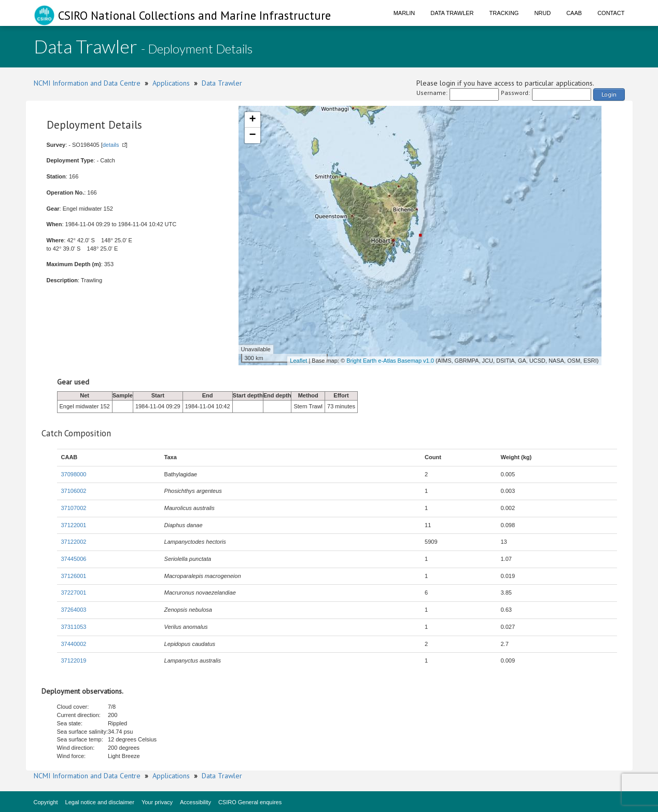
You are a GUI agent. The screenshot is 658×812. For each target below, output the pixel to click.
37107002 (74, 508)
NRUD (542, 13)
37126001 (74, 576)
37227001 (74, 593)
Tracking (504, 13)
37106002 (74, 491)
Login (609, 94)
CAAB (574, 13)
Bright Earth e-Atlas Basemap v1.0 (390, 361)
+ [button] (252, 120)
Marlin (404, 13)
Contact (611, 13)
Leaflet (298, 361)
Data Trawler (452, 13)
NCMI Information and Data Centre (87, 83)
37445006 (74, 559)
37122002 (74, 542)
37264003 (74, 610)
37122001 (74, 525)
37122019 (74, 660)
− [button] (252, 135)
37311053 (74, 627)
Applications (171, 83)
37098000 (74, 474)
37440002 (74, 644)
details (111, 145)
